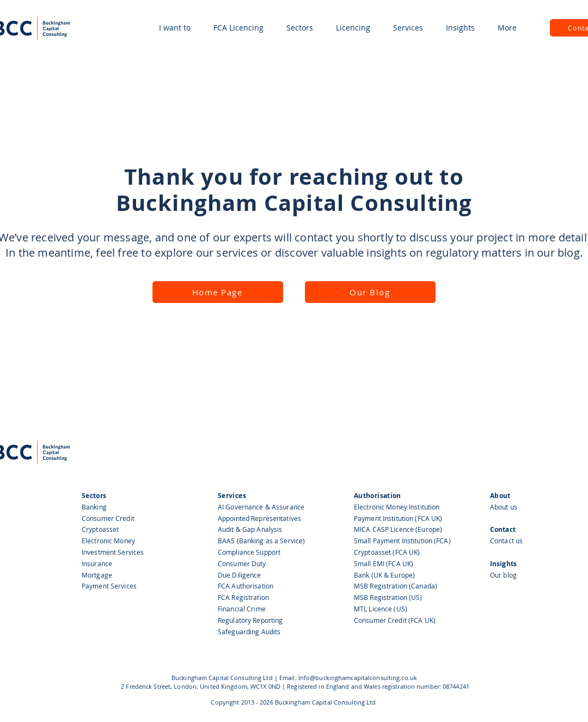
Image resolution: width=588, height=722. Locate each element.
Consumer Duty (242, 563)
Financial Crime (242, 609)
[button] (175, 28)
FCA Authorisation (246, 586)
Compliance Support (249, 552)
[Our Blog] (370, 292)
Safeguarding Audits (249, 632)
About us (504, 507)
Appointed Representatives (259, 518)
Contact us (506, 541)
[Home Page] (218, 292)
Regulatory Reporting (250, 620)
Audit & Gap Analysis (251, 529)
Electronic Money (108, 541)
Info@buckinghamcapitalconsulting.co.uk (358, 678)
